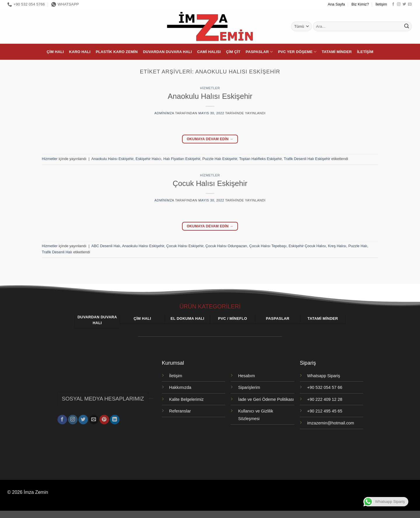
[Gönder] (407, 27)
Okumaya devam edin (210, 139)
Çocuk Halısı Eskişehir (210, 183)
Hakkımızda (180, 387)
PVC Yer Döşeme (297, 52)
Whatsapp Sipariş (324, 376)
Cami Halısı (209, 52)
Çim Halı (55, 52)
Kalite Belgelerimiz (186, 399)
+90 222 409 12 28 (325, 399)
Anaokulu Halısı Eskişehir (210, 96)
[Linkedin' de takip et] (115, 418)
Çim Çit (233, 52)
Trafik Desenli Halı (57, 252)
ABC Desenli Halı (106, 246)
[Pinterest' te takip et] (104, 418)
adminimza (164, 113)
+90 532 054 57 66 (325, 387)
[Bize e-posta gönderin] (410, 4)
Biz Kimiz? (360, 4)
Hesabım (246, 376)
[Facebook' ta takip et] (393, 4)
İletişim (381, 4)
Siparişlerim (249, 387)
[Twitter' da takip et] (404, 4)
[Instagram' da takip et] (399, 4)
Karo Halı (80, 52)
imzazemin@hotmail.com (331, 423)
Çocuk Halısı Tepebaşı (268, 246)
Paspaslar (259, 52)
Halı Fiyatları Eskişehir (182, 159)
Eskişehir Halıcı (148, 159)
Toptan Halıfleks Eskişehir (260, 159)
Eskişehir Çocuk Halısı (307, 246)
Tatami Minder (337, 52)
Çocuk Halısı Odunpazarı (226, 246)
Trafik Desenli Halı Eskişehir (307, 159)
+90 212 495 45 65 (325, 411)
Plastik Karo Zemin (117, 52)
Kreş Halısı (337, 246)
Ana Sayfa (336, 4)
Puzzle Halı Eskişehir (220, 159)
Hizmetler (210, 88)
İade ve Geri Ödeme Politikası (266, 399)
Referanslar (180, 411)
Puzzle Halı (358, 246)
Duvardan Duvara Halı (167, 52)
